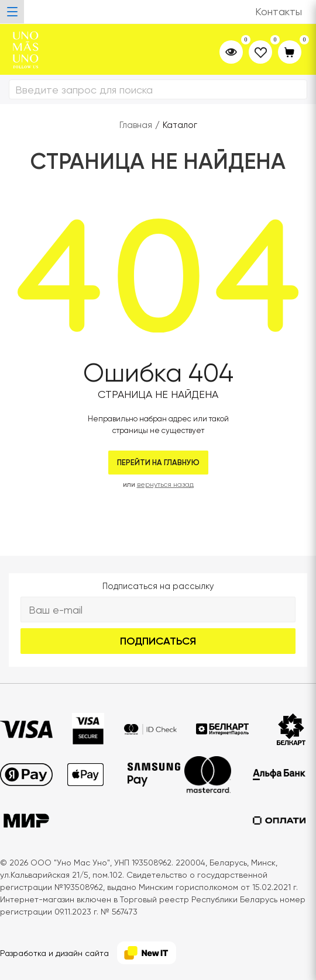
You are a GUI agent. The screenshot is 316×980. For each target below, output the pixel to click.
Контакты (279, 11)
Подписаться (158, 641)
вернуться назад (165, 484)
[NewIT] (147, 953)
